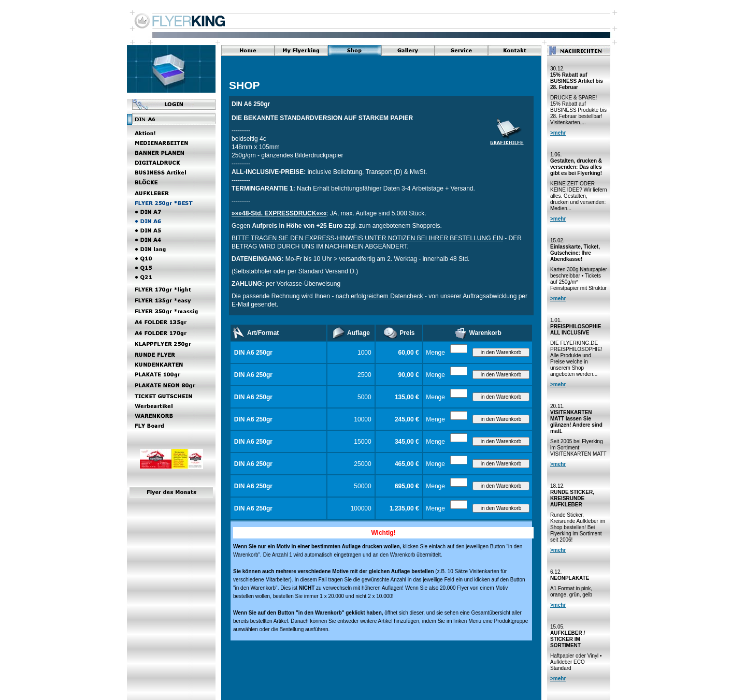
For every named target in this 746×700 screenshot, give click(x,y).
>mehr (558, 133)
